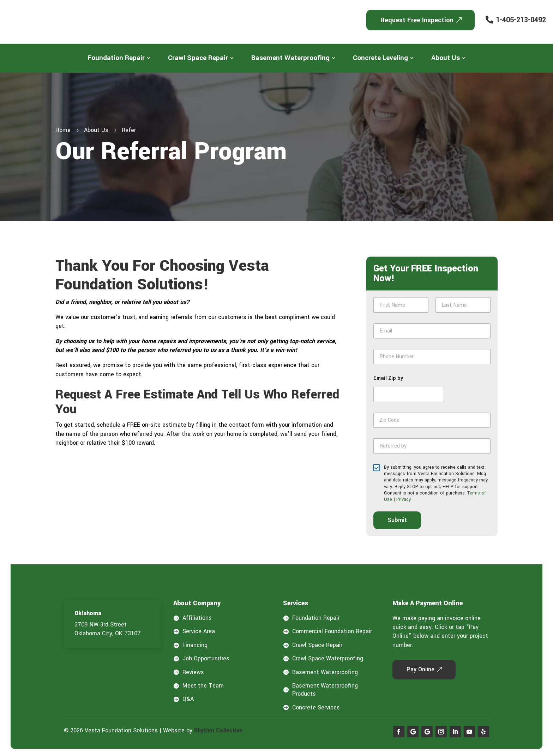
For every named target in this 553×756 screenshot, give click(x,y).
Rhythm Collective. (219, 730)
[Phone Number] (432, 357)
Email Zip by (388, 378)
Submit (397, 520)
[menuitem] (119, 58)
